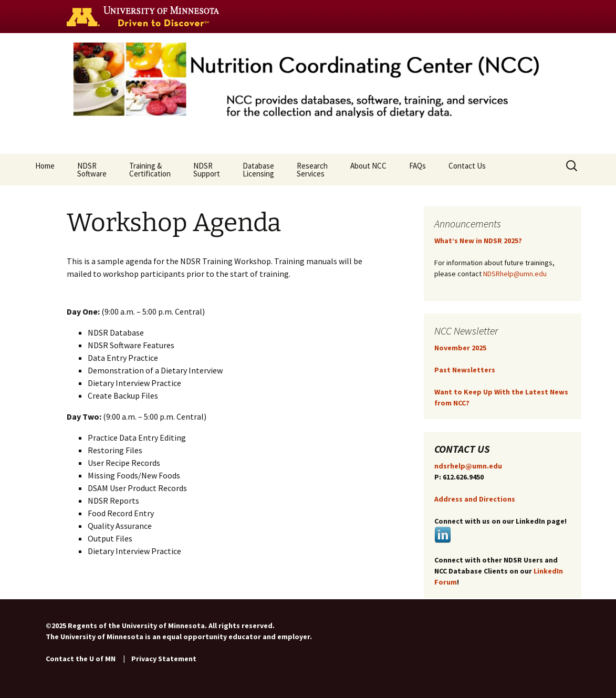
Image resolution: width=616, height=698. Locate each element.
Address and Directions (475, 499)
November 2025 (460, 348)
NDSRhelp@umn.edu (515, 274)
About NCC (368, 170)
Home (45, 170)
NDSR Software (92, 170)
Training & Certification (150, 170)
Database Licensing (258, 170)
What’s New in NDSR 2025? (478, 241)
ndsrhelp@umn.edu (468, 466)
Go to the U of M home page (145, 16)
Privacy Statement (164, 659)
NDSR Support (207, 170)
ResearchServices (312, 170)
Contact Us (467, 170)
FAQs (417, 170)
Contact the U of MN (81, 659)
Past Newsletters (465, 370)
